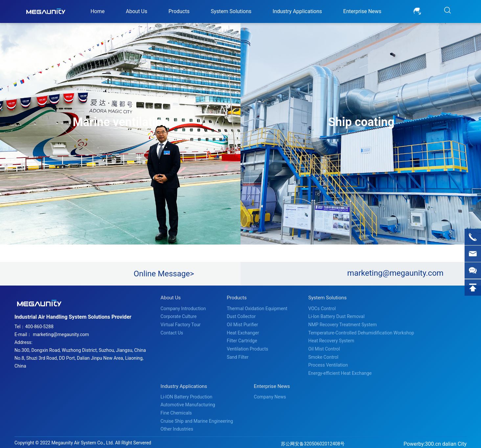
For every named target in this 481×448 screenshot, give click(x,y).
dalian (449, 441)
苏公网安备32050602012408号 (313, 440)
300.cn (433, 441)
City (462, 441)
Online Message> (164, 274)
